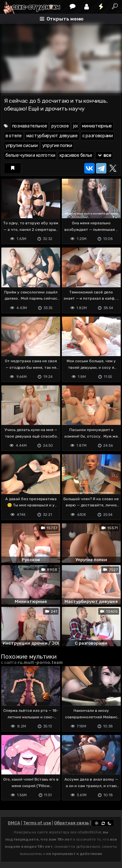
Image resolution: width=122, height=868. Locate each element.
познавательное (30, 126)
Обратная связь (71, 823)
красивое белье (76, 155)
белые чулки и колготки (30, 155)
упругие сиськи (22, 146)
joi (75, 126)
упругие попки (57, 146)
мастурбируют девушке (52, 136)
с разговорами (98, 136)
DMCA (14, 823)
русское (60, 126)
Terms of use (37, 823)
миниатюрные (97, 126)
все (104, 155)
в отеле (14, 136)
